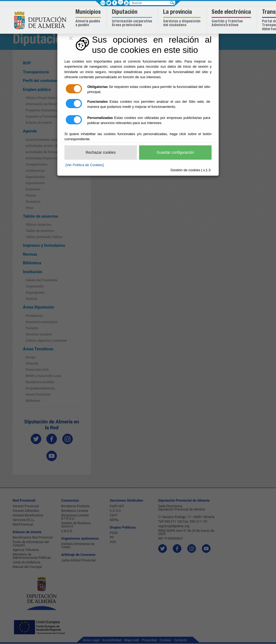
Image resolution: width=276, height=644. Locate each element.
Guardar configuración (175, 152)
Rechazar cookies (101, 152)
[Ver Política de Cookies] (85, 165)
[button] (89, 18)
